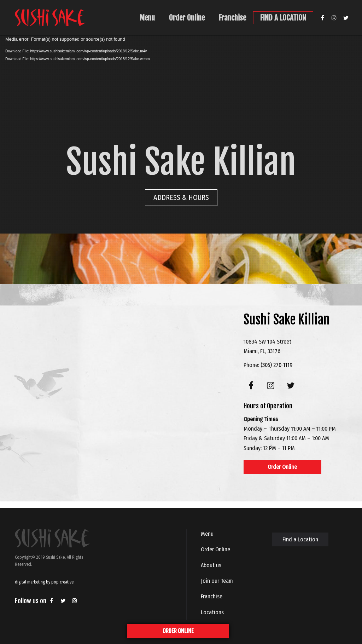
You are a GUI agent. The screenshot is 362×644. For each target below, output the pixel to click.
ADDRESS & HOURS (181, 197)
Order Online (187, 18)
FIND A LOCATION (283, 18)
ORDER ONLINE (178, 631)
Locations (212, 612)
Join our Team (217, 581)
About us (211, 565)
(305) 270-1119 (276, 365)
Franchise (232, 18)
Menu (147, 18)
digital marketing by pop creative (44, 582)
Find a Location (300, 539)
